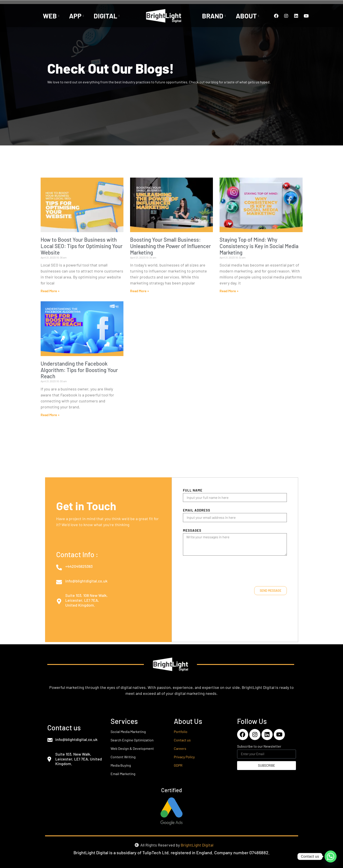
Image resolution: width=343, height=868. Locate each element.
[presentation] (217, 571)
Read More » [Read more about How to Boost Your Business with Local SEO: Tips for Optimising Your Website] (50, 291)
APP (77, 16)
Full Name (193, 490)
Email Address (197, 510)
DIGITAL (107, 16)
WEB (52, 16)
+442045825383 (79, 566)
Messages (192, 531)
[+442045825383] (59, 567)
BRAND (214, 16)
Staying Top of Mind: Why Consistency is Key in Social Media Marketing (259, 246)
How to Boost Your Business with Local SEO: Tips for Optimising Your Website (82, 246)
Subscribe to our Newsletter (259, 746)
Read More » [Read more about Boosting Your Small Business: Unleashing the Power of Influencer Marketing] (140, 291)
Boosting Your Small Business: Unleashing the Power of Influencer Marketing (171, 246)
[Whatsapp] (331, 856)
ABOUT (248, 16)
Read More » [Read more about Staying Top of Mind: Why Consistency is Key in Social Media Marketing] (229, 291)
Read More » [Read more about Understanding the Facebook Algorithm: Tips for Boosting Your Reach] (50, 415)
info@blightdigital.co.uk (86, 581)
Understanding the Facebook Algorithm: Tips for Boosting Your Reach (79, 370)
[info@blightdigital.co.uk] (59, 582)
